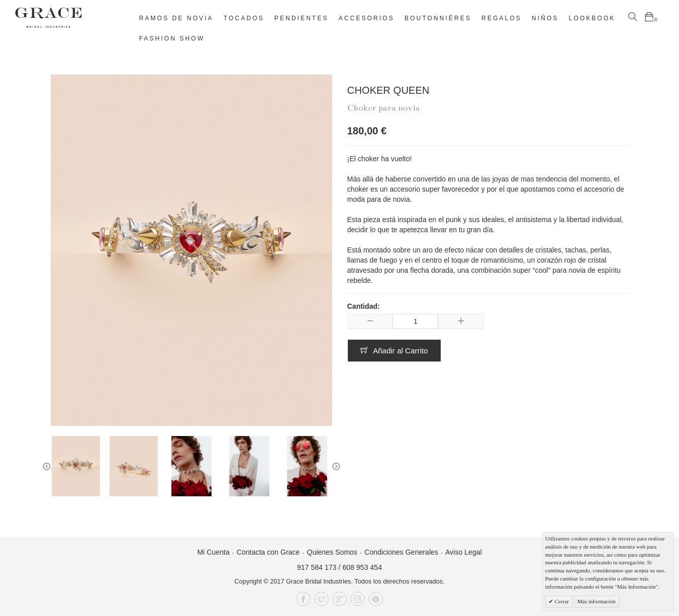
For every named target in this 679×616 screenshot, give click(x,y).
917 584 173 (317, 567)
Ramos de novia (176, 18)
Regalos (501, 18)
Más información (597, 601)
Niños (545, 18)
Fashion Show (172, 39)
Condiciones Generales (402, 552)
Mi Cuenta (213, 552)
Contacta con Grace (269, 552)
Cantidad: (364, 306)
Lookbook (592, 18)
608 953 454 (362, 567)
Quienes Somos (332, 552)
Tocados (244, 18)
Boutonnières (438, 18)
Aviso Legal (463, 552)
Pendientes (301, 18)
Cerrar (561, 601)
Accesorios (367, 18)
